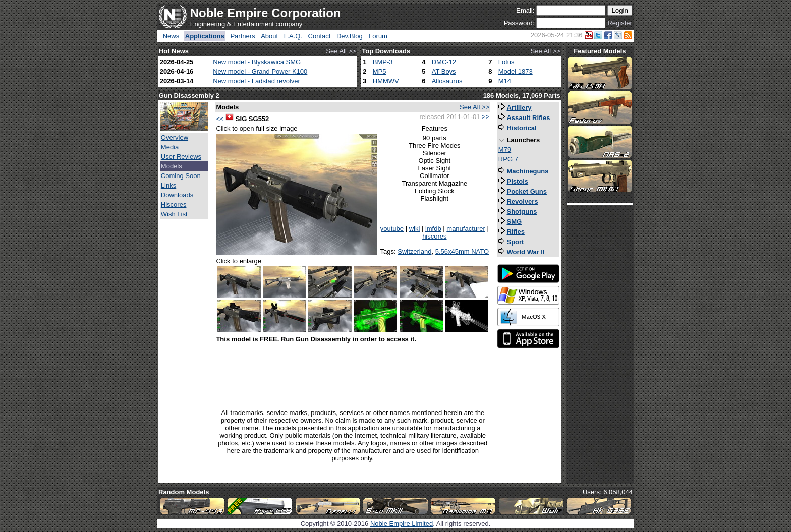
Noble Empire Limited (402, 524)
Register (619, 23)
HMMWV (386, 81)
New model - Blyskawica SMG (257, 62)
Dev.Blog (350, 36)
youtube (392, 229)
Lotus (506, 62)
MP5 (380, 71)
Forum (378, 36)
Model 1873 (516, 71)
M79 (505, 150)
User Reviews (181, 157)
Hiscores (174, 204)
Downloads (177, 195)
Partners (242, 36)
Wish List (174, 214)
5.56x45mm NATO (462, 251)
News (171, 36)
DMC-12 (444, 62)
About (269, 36)
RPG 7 (508, 159)
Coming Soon (181, 176)
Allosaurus (447, 81)
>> (486, 117)
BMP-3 (383, 62)
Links (168, 185)
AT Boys (444, 71)
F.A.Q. (293, 36)
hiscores (434, 236)
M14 (505, 81)
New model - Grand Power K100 (260, 71)
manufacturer (466, 229)
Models (172, 166)
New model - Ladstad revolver (257, 81)
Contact (320, 36)
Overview (175, 137)
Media (170, 147)
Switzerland (414, 251)
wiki (415, 229)
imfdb (433, 229)
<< (220, 119)
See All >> (341, 51)
